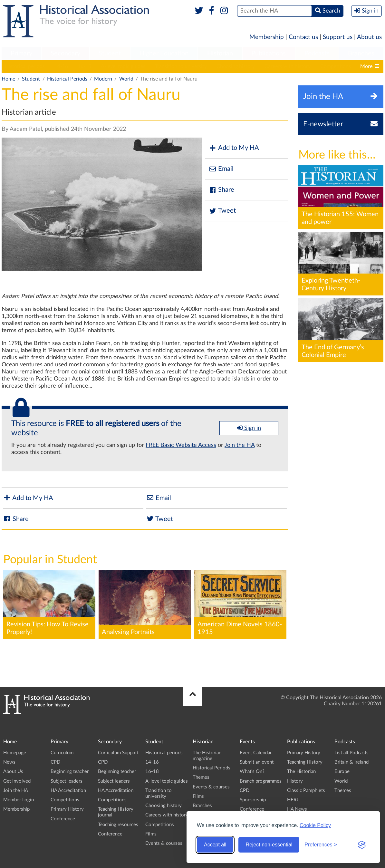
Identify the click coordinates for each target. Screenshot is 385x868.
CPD (55, 762)
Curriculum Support (118, 753)
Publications (269, 53)
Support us (338, 37)
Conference (63, 819)
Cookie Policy (315, 825)
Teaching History (305, 762)
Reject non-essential (269, 845)
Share (221, 190)
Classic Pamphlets (306, 791)
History (295, 781)
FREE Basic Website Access (181, 445)
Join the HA (240, 445)
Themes (201, 777)
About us (369, 37)
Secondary (65, 53)
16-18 (84, 66)
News (9, 762)
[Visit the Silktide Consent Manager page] (362, 845)
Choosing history (236, 66)
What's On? (252, 772)
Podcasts (317, 53)
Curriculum (62, 753)
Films (151, 834)
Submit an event (257, 762)
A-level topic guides (123, 66)
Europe (342, 772)
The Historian (301, 772)
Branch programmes (261, 781)
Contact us (303, 37)
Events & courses (164, 843)
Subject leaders (67, 781)
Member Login (19, 800)
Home (8, 79)
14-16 (61, 66)
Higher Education (164, 53)
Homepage (15, 753)
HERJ (293, 800)
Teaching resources (118, 825)
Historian (220, 53)
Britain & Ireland (351, 762)
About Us (13, 772)
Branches (361, 53)
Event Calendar (256, 753)
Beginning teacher (70, 772)
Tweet (222, 211)
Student (110, 53)
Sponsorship (253, 800)
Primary (21, 53)
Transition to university (181, 66)
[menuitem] (21, 54)
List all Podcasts (351, 753)
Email (221, 169)
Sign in (249, 428)
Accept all (215, 845)
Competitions (336, 66)
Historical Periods (67, 79)
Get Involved (17, 781)
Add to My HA (234, 148)
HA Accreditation (68, 791)
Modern (103, 79)
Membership (267, 37)
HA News (297, 809)
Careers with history (288, 66)
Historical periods (25, 66)
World (126, 79)
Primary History (67, 809)
